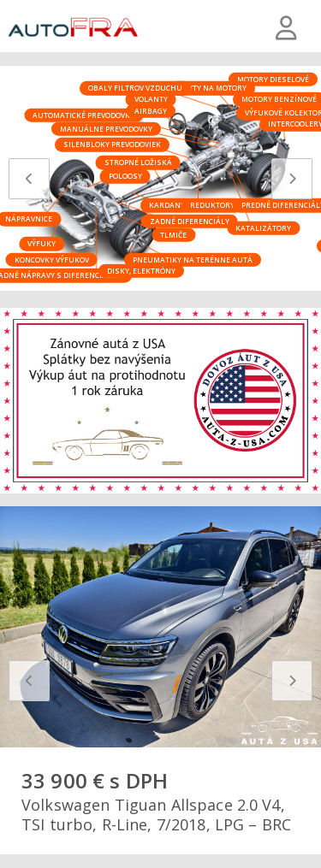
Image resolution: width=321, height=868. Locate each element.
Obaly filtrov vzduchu (135, 88)
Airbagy (151, 110)
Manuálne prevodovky (106, 128)
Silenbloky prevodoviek (112, 144)
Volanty (151, 99)
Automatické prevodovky (83, 115)
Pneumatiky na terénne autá (193, 259)
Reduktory (212, 205)
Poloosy (125, 176)
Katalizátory (263, 227)
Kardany (167, 205)
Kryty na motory (212, 88)
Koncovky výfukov (52, 259)
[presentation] (29, 179)
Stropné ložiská (138, 162)
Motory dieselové (273, 78)
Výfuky (42, 243)
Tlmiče (173, 234)
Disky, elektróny (141, 270)
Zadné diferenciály (190, 220)
